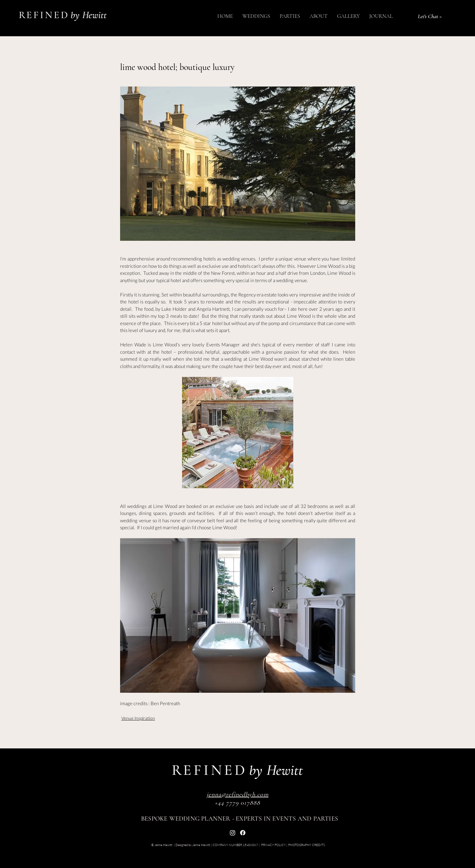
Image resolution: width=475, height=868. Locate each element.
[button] (256, 16)
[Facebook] (243, 833)
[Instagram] (233, 833)
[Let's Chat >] (430, 16)
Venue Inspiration (138, 718)
